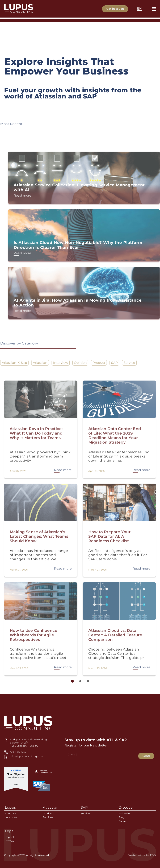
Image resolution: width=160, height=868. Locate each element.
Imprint (10, 837)
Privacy (9, 841)
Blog (122, 817)
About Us (11, 814)
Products (49, 814)
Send (146, 756)
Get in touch (115, 9)
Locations (11, 817)
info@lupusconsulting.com (26, 757)
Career (123, 821)
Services (48, 817)
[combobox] (139, 9)
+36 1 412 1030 (18, 752)
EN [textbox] (139, 9)
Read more (36, 196)
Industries (125, 814)
